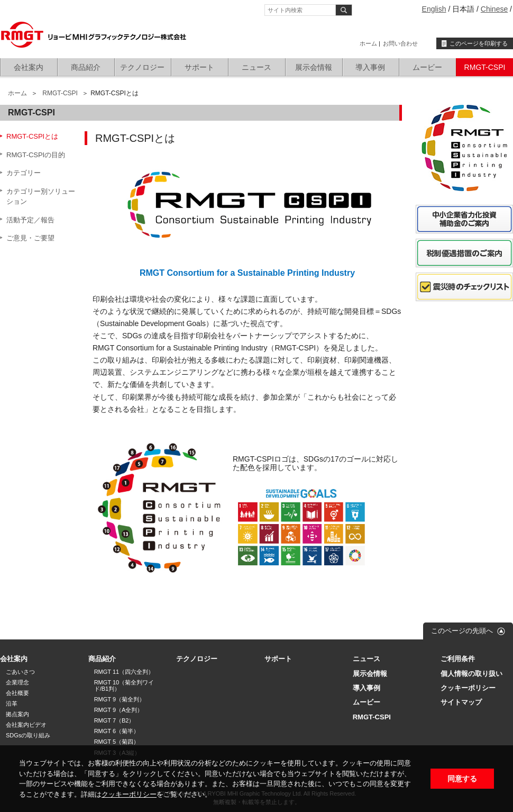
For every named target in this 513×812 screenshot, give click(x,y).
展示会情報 (314, 67)
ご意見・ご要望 (30, 238)
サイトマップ (461, 702)
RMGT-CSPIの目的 (36, 155)
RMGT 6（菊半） (117, 731)
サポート (199, 67)
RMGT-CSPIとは (32, 136)
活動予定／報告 (30, 220)
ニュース (256, 67)
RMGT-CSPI (485, 67)
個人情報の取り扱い (471, 674)
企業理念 (17, 682)
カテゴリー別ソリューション (41, 197)
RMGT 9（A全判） (119, 710)
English (434, 9)
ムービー (427, 67)
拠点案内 (17, 714)
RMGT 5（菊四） (117, 742)
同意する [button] (462, 779)
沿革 (12, 703)
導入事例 (370, 67)
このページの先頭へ (462, 631)
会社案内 (29, 67)
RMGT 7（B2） (114, 720)
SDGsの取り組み (28, 735)
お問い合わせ (400, 43)
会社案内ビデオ (26, 725)
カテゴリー (24, 173)
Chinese (494, 9)
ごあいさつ (20, 672)
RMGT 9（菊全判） (120, 699)
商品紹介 (86, 67)
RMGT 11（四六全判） (124, 672)
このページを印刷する (479, 43)
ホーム (368, 43)
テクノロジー (142, 67)
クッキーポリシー (129, 794)
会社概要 (17, 693)
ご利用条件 (458, 659)
